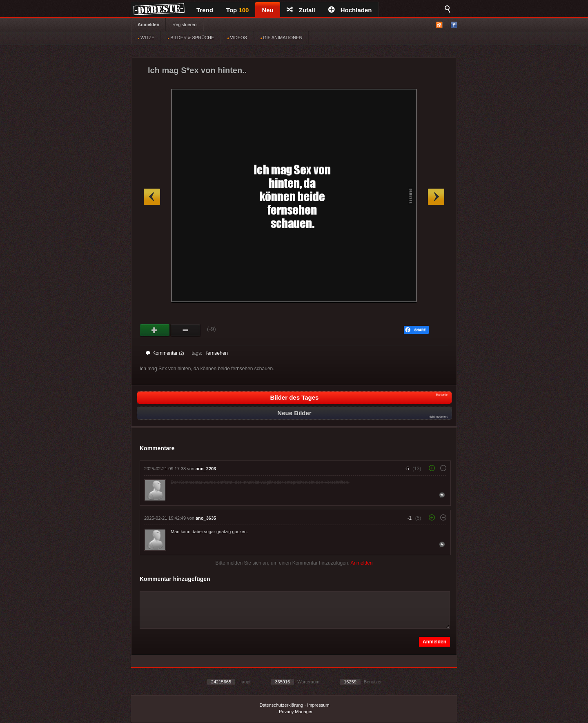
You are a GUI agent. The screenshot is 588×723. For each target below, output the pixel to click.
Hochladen (350, 10)
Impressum (318, 705)
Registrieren (184, 24)
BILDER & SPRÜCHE (191, 38)
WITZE (146, 38)
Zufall (301, 10)
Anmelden (148, 24)
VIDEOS (237, 38)
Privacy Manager (296, 712)
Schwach (186, 330)
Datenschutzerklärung (281, 705)
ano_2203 (206, 469)
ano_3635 (206, 518)
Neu (267, 10)
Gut (155, 330)
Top (238, 10)
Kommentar (165, 353)
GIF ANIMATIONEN (281, 38)
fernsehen (217, 353)
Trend (205, 10)
